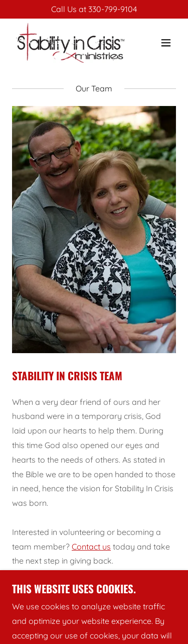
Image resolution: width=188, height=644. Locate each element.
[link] (69, 43)
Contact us (91, 547)
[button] (166, 43)
